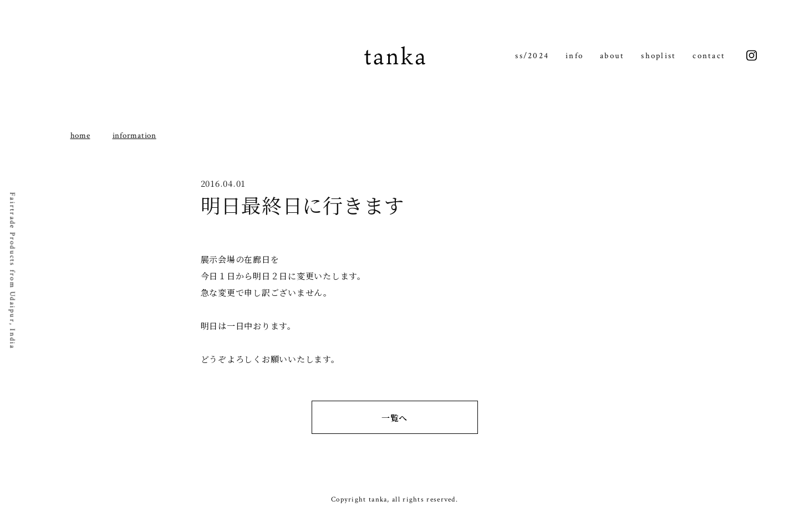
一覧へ (394, 418)
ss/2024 (532, 56)
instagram (752, 56)
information (134, 135)
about (612, 56)
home (80, 135)
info (574, 56)
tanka (395, 56)
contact (709, 56)
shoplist (658, 56)
